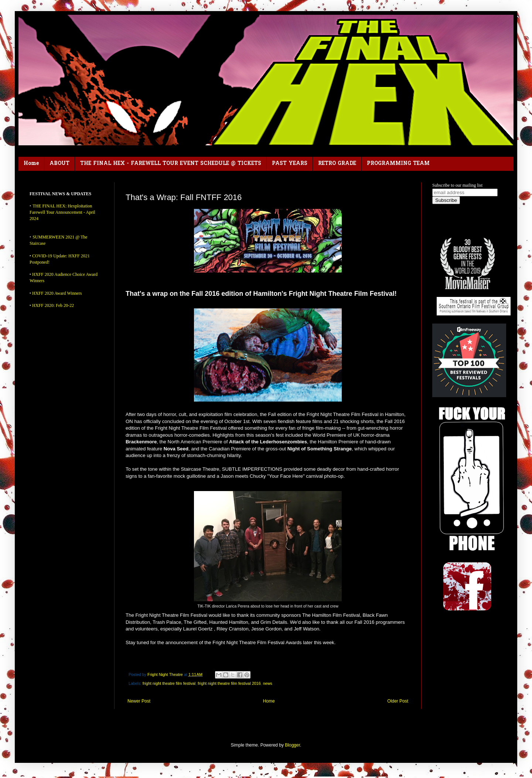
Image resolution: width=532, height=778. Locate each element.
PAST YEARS (290, 164)
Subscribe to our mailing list (457, 185)
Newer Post (139, 701)
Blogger (292, 745)
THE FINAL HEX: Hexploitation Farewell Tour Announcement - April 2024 (62, 212)
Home (31, 164)
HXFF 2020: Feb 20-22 (53, 305)
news (268, 683)
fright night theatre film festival (169, 683)
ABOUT (59, 164)
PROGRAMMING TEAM (398, 164)
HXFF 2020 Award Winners (57, 293)
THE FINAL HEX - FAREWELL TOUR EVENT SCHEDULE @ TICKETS (171, 164)
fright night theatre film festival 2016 (229, 683)
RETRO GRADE (337, 164)
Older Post (398, 701)
